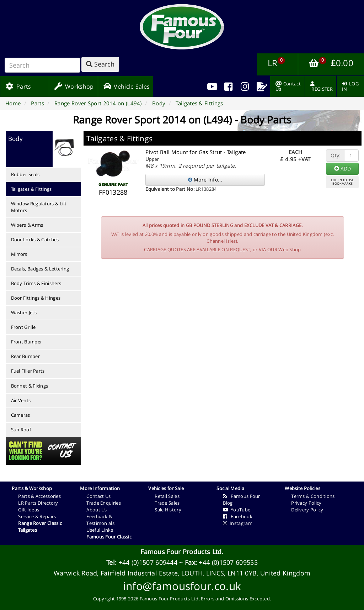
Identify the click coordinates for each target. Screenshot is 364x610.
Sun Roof (21, 430)
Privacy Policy (306, 503)
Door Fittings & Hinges (36, 298)
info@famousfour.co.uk (182, 586)
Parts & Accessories (39, 496)
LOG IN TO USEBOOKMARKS (342, 182)
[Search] (42, 65)
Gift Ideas (29, 510)
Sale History (168, 510)
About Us (97, 510)
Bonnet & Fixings (30, 386)
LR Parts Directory (38, 503)
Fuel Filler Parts (28, 371)
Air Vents (21, 400)
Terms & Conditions (313, 496)
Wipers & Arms (27, 225)
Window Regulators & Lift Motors (39, 207)
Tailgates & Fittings (31, 189)
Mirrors (19, 254)
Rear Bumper (25, 356)
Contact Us (98, 496)
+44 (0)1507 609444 (148, 562)
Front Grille (23, 327)
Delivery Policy (307, 510)
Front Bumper (27, 342)
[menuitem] (228, 86)
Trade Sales (167, 503)
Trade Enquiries (104, 503)
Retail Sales (167, 496)
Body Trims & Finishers (36, 283)
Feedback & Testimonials (100, 520)
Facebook (238, 516)
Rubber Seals (25, 174)
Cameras (21, 415)
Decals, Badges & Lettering (40, 269)
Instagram (238, 523)
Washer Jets (24, 312)
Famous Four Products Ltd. (182, 552)
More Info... (205, 180)
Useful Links (100, 530)
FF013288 (113, 192)
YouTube (237, 510)
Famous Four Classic (109, 537)
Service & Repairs (37, 516)
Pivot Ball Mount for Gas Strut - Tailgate (196, 152)
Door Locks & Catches (35, 240)
